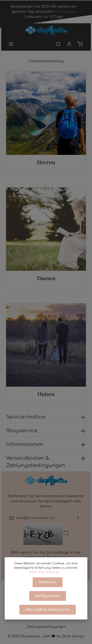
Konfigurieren (48, 596)
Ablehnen (48, 582)
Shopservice (22, 431)
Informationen (25, 444)
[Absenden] (78, 518)
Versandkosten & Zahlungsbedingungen (36, 462)
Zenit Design (73, 636)
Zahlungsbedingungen (46, 627)
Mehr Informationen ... (46, 572)
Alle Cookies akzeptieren (48, 610)
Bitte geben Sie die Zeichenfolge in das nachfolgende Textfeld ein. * (46, 555)
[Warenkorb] (80, 44)
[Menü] (11, 44)
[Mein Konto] (69, 44)
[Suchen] (58, 44)
